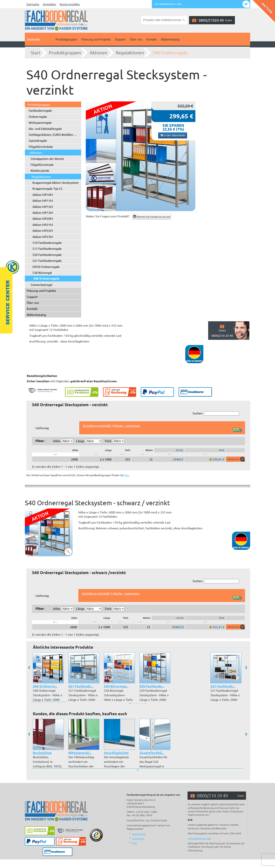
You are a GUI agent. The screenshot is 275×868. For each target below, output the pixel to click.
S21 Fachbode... (81, 686)
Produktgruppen (66, 39)
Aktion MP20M (43, 218)
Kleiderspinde (40, 170)
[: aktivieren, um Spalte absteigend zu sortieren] (56, 454)
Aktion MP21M (43, 225)
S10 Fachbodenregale (47, 242)
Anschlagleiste (116, 753)
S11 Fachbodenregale (47, 248)
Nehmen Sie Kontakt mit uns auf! (152, 217)
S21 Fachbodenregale (47, 260)
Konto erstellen (70, 4)
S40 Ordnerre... (45, 686)
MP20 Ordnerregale (46, 267)
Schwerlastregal (41, 285)
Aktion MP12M (43, 207)
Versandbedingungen (199, 838)
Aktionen (99, 53)
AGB (134, 843)
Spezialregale (38, 140)
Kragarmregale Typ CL (48, 188)
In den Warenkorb (173, 135)
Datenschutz (139, 834)
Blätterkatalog (170, 39)
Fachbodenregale (40, 110)
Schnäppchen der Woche (47, 159)
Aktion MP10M (43, 194)
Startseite (33, 4)
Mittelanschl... (80, 753)
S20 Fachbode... (152, 686)
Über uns (136, 39)
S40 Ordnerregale (170, 53)
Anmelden (49, 4)
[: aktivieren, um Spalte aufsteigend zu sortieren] (96, 454)
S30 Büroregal (42, 273)
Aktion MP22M (43, 230)
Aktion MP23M (43, 237)
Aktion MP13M (43, 212)
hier (127, 475)
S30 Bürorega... (116, 686)
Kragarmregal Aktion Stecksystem (56, 182)
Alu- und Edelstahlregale (45, 129)
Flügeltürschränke (41, 146)
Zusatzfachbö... (152, 753)
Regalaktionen (130, 53)
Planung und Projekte (96, 39)
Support (120, 39)
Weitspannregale (40, 122)
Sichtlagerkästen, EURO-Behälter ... (53, 134)
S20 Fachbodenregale (47, 255)
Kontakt (151, 39)
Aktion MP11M (43, 200)
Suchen (216, 413)
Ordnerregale (38, 116)
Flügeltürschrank (42, 164)
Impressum (138, 838)
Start (35, 53)
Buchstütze (42, 753)
